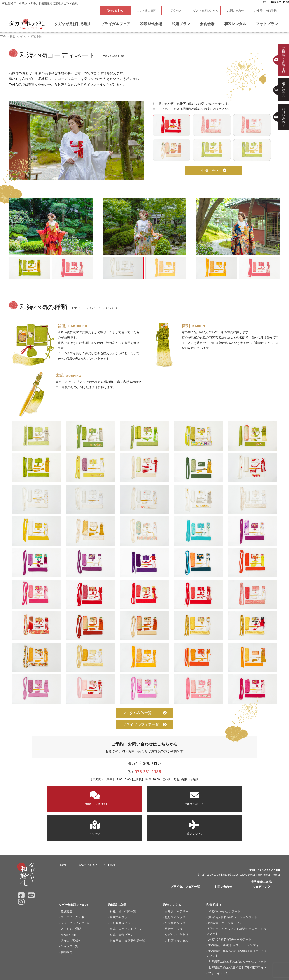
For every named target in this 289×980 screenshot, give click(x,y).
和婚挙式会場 (151, 24)
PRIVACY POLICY (85, 831)
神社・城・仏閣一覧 (123, 878)
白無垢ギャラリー (177, 878)
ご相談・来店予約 (70, 798)
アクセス (176, 11)
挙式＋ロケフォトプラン (126, 895)
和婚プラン (181, 24)
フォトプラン (267, 24)
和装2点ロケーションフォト (227, 889)
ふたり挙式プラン (121, 889)
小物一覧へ (214, 170)
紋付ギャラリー (175, 895)
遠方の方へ (219, 798)
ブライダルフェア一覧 (145, 725)
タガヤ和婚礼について (74, 871)
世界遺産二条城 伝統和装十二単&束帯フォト (237, 934)
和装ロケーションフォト (224, 878)
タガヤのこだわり (177, 901)
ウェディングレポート (75, 883)
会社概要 (66, 918)
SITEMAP (110, 831)
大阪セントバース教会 (115, 964)
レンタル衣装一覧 (145, 713)
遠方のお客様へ (71, 907)
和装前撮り (214, 871)
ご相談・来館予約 (265, 11)
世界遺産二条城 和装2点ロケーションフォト (237, 928)
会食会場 (207, 24)
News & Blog (115, 11)
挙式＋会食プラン (121, 901)
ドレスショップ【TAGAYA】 (185, 964)
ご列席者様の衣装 (177, 907)
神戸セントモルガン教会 (148, 964)
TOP (3, 37)
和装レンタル (235, 24)
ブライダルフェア (116, 24)
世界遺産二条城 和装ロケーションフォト (235, 911)
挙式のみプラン (120, 883)
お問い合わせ (235, 11)
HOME (63, 831)
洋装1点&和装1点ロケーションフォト (233, 883)
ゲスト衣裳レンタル (206, 11)
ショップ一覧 (69, 912)
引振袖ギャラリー (177, 889)
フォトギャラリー (220, 939)
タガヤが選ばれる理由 (73, 24)
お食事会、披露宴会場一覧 (127, 907)
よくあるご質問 (146, 11)
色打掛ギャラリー (177, 883)
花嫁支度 (66, 878)
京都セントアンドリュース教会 (78, 964)
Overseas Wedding (218, 964)
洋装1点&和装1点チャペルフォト (230, 906)
